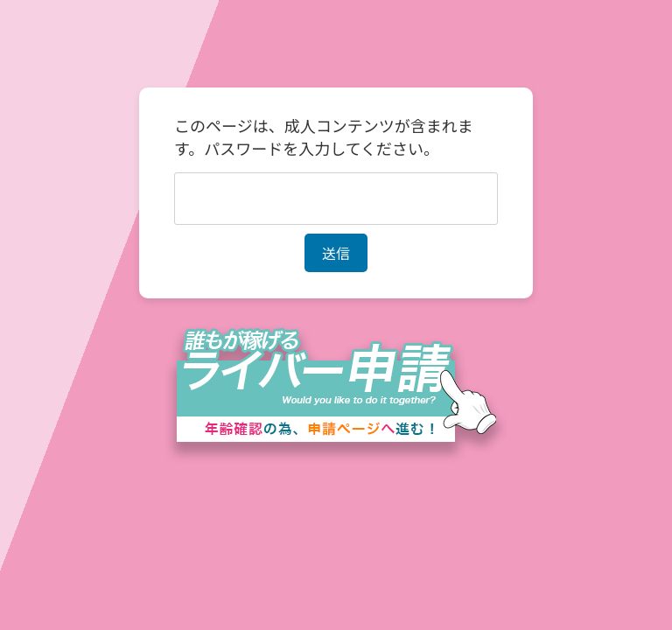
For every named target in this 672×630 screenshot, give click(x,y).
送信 (336, 253)
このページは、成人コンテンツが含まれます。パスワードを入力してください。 (324, 136)
